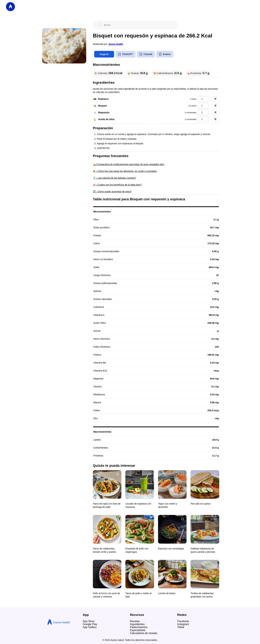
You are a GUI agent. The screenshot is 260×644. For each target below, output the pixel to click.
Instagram (183, 624)
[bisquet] (203, 106)
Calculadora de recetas (144, 633)
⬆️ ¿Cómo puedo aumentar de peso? (112, 192)
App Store (89, 621)
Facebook (183, 621)
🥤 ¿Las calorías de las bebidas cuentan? (114, 178)
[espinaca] (203, 99)
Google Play (90, 624)
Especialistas (138, 630)
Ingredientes (137, 624)
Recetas (135, 621)
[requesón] (203, 112)
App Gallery (90, 627)
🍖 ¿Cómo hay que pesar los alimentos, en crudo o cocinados (125, 171)
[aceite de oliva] (203, 119)
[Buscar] (138, 25)
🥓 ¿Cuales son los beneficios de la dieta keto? (117, 185)
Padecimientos (139, 627)
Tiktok (181, 627)
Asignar (104, 54)
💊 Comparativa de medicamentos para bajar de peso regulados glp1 (129, 164)
